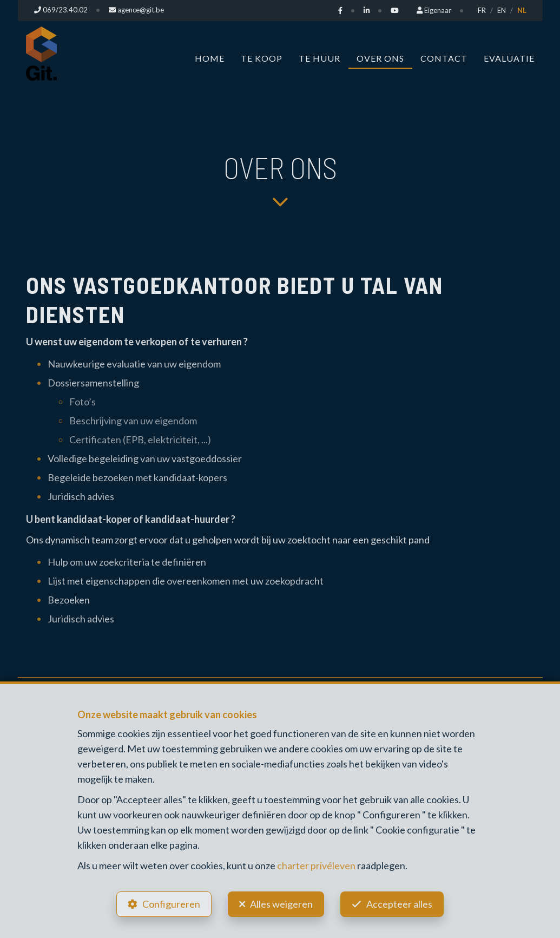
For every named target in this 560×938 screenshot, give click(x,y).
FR (482, 10)
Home (210, 58)
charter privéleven (316, 864)
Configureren (170, 903)
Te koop (262, 58)
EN (502, 10)
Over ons (380, 58)
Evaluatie (509, 58)
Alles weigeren (281, 903)
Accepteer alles (401, 903)
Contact (444, 58)
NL (522, 10)
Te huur (319, 58)
